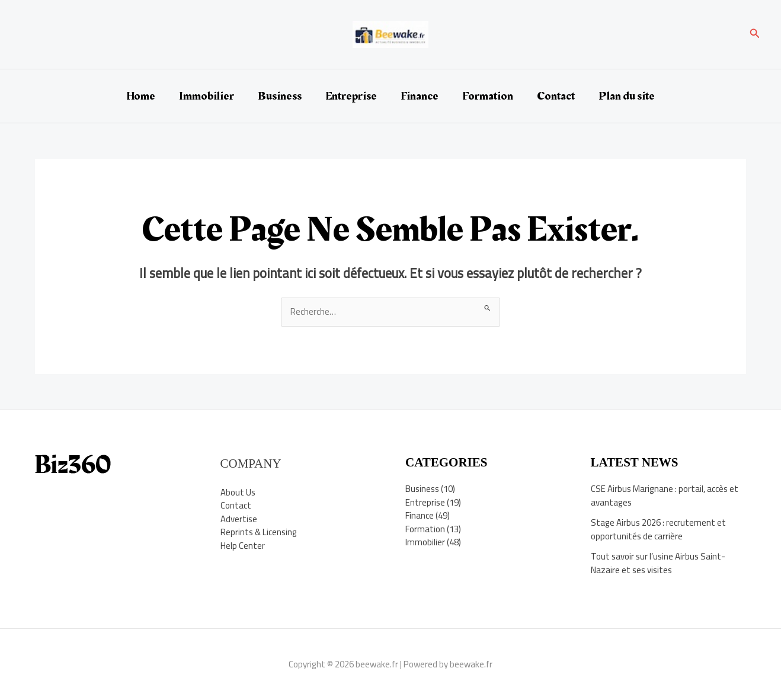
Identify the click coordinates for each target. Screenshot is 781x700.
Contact (556, 96)
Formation (488, 96)
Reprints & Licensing (259, 532)
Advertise (239, 519)
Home (141, 96)
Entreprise (351, 96)
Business (280, 96)
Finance (420, 96)
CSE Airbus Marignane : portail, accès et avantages (665, 496)
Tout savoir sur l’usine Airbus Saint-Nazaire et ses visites (658, 563)
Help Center (243, 546)
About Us (238, 492)
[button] (755, 35)
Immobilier (207, 96)
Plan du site (627, 96)
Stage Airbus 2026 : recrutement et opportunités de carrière (658, 529)
